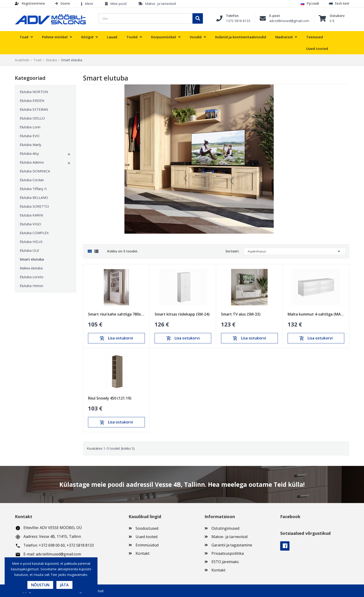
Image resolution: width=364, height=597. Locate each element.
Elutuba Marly (31, 145)
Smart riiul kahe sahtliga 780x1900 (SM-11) (116, 314)
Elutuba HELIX (31, 242)
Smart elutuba (32, 259)
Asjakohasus (295, 251)
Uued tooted (146, 537)
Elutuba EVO (30, 136)
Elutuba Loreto (32, 277)
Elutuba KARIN (31, 215)
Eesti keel (339, 3)
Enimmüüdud (147, 545)
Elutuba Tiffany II (33, 189)
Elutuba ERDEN (32, 100)
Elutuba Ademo (32, 162)
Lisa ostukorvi (116, 338)
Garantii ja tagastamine (232, 545)
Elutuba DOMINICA (35, 171)
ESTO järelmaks (225, 562)
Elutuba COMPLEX (34, 233)
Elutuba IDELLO (32, 118)
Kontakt (143, 553)
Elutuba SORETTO (34, 206)
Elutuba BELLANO (34, 197)
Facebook (285, 546)
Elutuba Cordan (32, 180)
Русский (310, 3)
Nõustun (40, 585)
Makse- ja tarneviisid (161, 4)
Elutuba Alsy (29, 153)
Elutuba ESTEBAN (34, 109)
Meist (89, 4)
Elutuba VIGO (30, 224)
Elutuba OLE (29, 250)
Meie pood (118, 4)
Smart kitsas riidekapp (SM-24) (182, 314)
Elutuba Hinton (31, 286)
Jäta (64, 585)
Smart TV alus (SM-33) (241, 314)
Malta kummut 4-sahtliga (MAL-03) (316, 314)
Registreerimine (30, 3)
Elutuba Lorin (30, 127)
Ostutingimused (225, 528)
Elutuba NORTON (34, 92)
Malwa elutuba (31, 268)
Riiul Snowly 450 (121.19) (110, 398)
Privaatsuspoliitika (228, 553)
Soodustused (147, 528)
